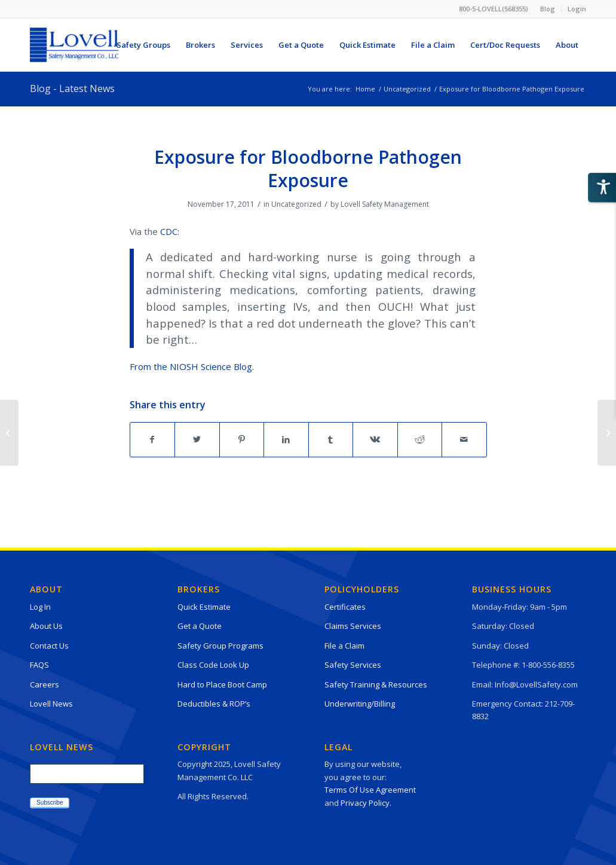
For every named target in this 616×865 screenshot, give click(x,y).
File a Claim (344, 646)
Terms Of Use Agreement (370, 790)
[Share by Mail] (464, 439)
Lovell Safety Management (385, 204)
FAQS (39, 665)
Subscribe (50, 803)
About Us (46, 626)
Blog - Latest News (72, 88)
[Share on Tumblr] (331, 439)
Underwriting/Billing (360, 704)
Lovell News (51, 704)
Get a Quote (200, 626)
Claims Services (353, 626)
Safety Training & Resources (376, 684)
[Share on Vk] (375, 439)
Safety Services (353, 665)
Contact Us (49, 646)
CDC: (170, 231)
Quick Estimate (204, 607)
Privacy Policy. (366, 803)
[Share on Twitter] (197, 439)
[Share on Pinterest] (242, 439)
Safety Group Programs (220, 646)
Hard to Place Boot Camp (222, 684)
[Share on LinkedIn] (286, 439)
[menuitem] (548, 9)
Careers (45, 684)
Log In (40, 607)
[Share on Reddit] (420, 439)
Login (577, 9)
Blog (548, 9)
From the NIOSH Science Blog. (192, 366)
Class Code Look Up (213, 665)
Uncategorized (296, 204)
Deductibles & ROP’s (214, 704)
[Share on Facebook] (153, 439)
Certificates (345, 607)
